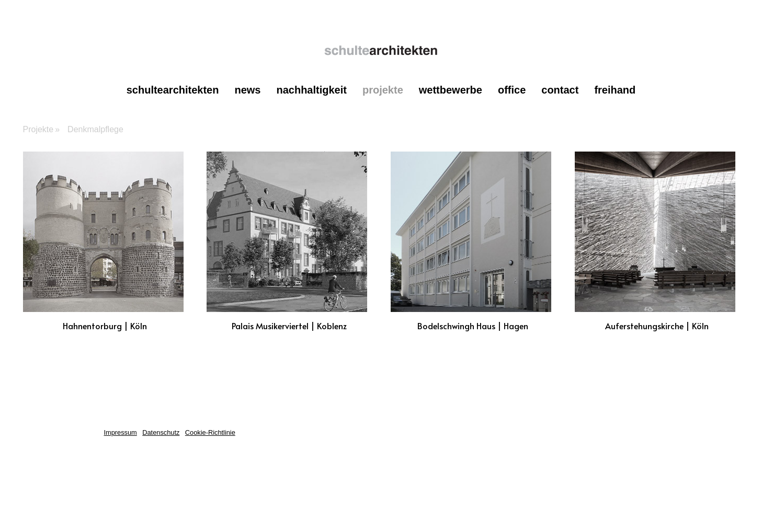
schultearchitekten (173, 90)
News (247, 90)
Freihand (615, 90)
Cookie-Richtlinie (210, 432)
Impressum (121, 432)
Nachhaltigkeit (311, 90)
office (512, 90)
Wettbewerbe (451, 90)
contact (560, 90)
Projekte (383, 90)
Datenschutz (161, 432)
